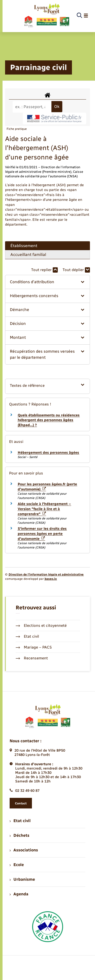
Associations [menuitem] (24, 850)
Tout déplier (76, 270)
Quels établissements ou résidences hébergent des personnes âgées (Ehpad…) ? (49, 420)
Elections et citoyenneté (41, 626)
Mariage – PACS (34, 647)
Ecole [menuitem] (17, 865)
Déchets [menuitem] (20, 835)
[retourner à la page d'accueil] (46, 16)
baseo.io (51, 579)
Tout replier (44, 270)
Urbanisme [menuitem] (22, 879)
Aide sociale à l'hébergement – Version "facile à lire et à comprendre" (44, 509)
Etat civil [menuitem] (20, 821)
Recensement (32, 658)
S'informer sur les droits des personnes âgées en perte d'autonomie (42, 534)
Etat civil (27, 636)
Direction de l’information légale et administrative (46, 575)
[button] (47, 282)
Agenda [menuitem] (19, 894)
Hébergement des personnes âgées (48, 453)
